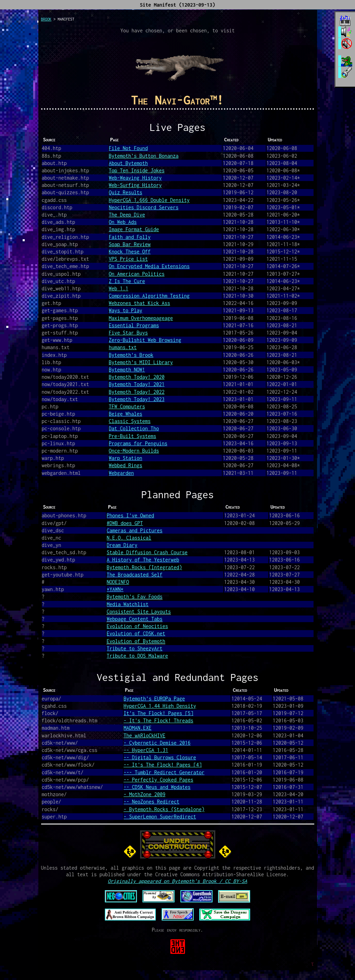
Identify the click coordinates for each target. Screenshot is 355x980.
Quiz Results (125, 192)
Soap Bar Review (130, 244)
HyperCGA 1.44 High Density (160, 706)
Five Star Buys (128, 333)
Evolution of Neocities (137, 626)
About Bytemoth (128, 163)
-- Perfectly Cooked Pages (159, 780)
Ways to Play (125, 310)
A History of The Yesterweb (143, 560)
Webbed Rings (125, 465)
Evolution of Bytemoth (136, 641)
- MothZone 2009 (145, 794)
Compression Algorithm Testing (149, 296)
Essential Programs (134, 325)
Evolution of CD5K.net (136, 633)
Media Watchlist (128, 604)
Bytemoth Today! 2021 (137, 384)
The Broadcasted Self (134, 575)
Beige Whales (125, 414)
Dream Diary (122, 545)
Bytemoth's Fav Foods (134, 597)
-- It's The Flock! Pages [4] (163, 765)
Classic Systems (130, 421)
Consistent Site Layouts (139, 611)
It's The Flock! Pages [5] (159, 713)
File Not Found (128, 148)
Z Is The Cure (127, 281)
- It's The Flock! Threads (159, 720)
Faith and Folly (130, 237)
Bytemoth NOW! (127, 370)
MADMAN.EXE (138, 728)
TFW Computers (127, 406)
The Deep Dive (127, 215)
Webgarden (121, 473)
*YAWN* (115, 589)
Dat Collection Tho (134, 428)
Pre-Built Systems (132, 436)
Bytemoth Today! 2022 (137, 392)
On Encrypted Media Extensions (149, 266)
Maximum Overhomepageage (141, 318)
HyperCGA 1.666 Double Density (149, 200)
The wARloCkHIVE (145, 735)
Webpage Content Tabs (134, 619)
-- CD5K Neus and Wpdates (157, 787)
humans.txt (123, 347)
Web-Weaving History (135, 178)
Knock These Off (130, 252)
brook (46, 19)
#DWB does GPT (125, 523)
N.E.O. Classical (129, 538)
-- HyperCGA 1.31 (146, 750)
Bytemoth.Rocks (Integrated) (144, 567)
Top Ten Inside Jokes (137, 170)
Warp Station (125, 458)
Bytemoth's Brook (131, 355)
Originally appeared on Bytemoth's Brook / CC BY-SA (177, 881)
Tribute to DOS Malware (137, 656)
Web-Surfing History (135, 185)
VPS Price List (128, 259)
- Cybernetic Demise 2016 (157, 743)
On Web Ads (123, 222)
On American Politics (137, 274)
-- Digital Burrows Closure (160, 757)
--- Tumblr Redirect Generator (164, 772)
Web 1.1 (118, 288)
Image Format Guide (134, 229)
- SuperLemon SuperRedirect (160, 817)
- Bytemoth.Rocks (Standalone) (164, 809)
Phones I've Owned (130, 515)
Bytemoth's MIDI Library (141, 362)
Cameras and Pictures (134, 530)
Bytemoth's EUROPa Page (154, 699)
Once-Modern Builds (134, 451)
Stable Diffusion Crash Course (147, 552)
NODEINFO (118, 582)
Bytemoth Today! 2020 (137, 377)
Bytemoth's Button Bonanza (144, 156)
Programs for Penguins (138, 443)
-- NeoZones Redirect (152, 802)
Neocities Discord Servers (144, 207)
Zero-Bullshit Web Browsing (145, 340)
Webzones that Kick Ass (139, 303)
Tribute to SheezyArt (134, 648)
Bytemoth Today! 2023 (137, 399)
